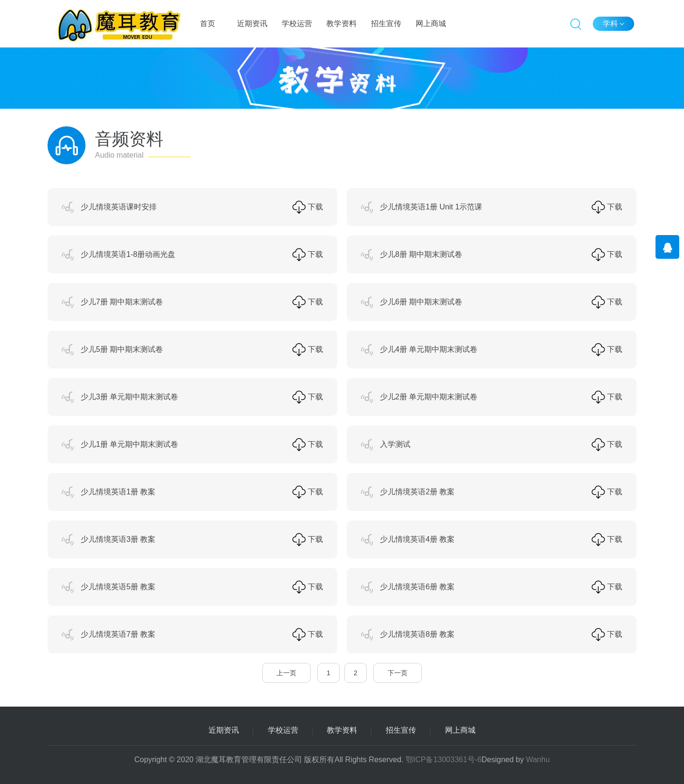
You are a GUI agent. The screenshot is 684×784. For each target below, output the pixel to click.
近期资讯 (252, 24)
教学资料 (342, 24)
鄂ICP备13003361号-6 (444, 760)
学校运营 (297, 24)
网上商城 (431, 24)
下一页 (398, 673)
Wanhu (538, 760)
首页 (208, 24)
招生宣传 (386, 24)
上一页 (286, 673)
